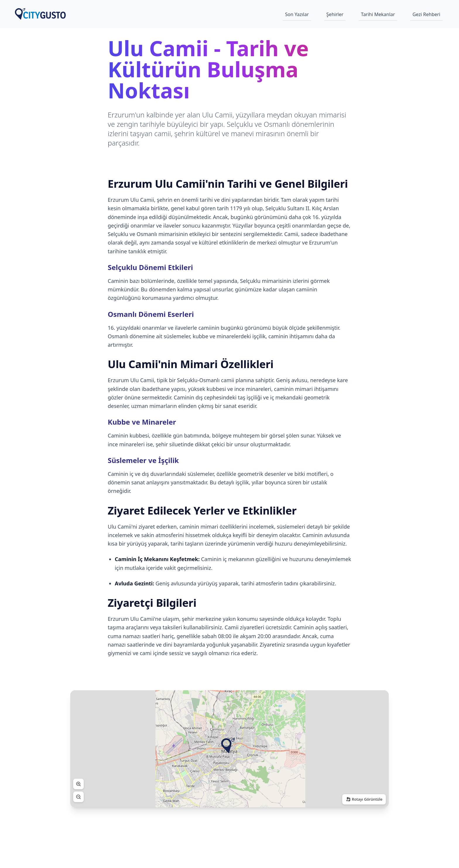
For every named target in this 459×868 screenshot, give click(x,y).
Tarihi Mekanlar (378, 14)
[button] (228, 746)
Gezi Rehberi (426, 14)
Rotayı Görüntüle (364, 799)
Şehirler (335, 14)
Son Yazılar (297, 14)
